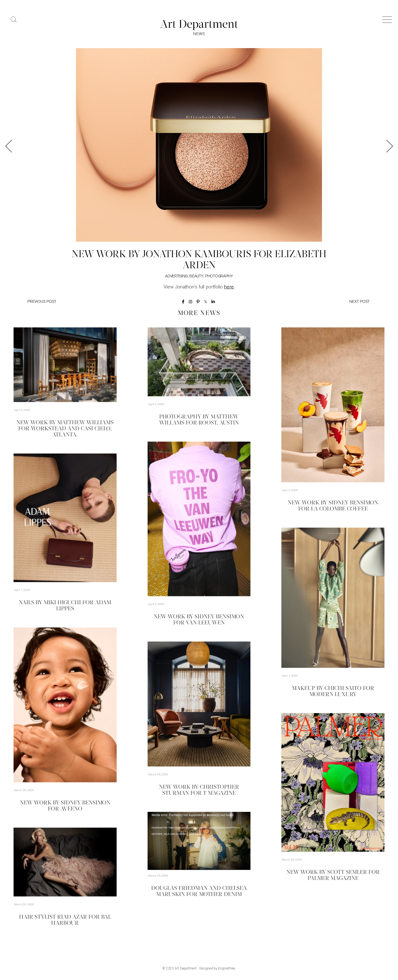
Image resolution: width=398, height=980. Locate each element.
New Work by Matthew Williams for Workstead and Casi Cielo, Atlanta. (65, 429)
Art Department (186, 968)
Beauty (196, 276)
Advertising (176, 276)
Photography (219, 276)
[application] (199, 841)
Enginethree (227, 968)
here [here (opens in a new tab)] (229, 287)
